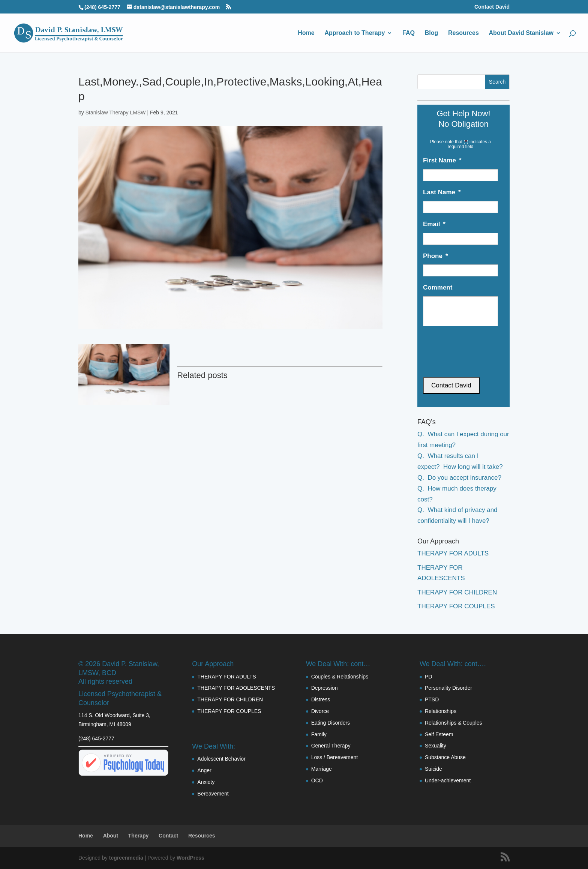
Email (434, 224)
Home (306, 33)
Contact (168, 836)
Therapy (138, 836)
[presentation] (462, 346)
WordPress (190, 858)
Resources (463, 33)
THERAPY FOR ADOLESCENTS (236, 688)
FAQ (409, 33)
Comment (438, 287)
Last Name (442, 192)
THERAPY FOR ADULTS (453, 553)
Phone (436, 256)
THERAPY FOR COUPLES (456, 606)
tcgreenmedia (126, 858)
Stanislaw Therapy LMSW (116, 113)
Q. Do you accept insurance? (459, 478)
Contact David (492, 7)
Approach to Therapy (355, 33)
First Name (442, 160)
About (111, 836)
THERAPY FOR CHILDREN (457, 592)
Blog (432, 33)
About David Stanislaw (521, 33)
